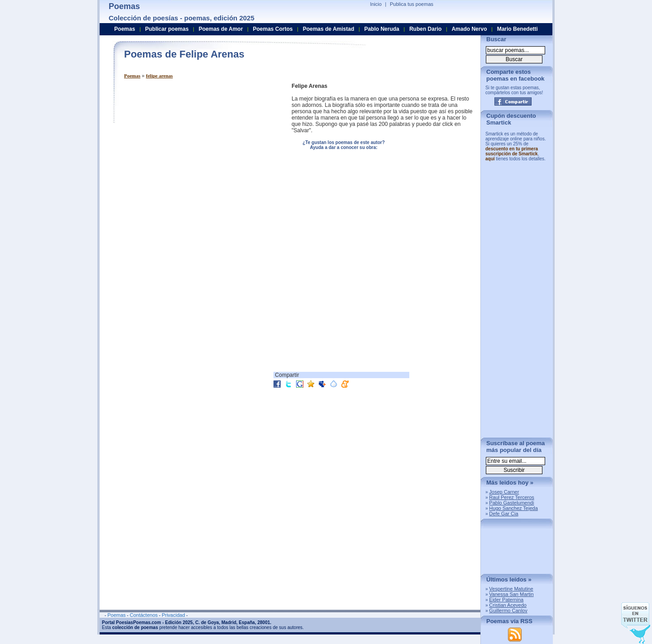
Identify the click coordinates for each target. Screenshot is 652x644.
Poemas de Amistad (329, 29)
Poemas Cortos (273, 29)
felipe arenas (159, 76)
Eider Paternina (506, 600)
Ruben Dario (425, 29)
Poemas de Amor (221, 29)
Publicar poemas (167, 29)
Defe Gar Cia (503, 514)
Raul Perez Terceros (511, 497)
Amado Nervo (469, 29)
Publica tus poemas (412, 4)
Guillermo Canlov (508, 610)
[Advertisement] (200, 146)
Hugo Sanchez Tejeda (513, 508)
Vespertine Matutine (511, 589)
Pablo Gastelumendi (511, 503)
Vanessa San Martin (511, 594)
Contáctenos (144, 615)
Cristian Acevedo (508, 605)
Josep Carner (504, 492)
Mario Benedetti (518, 29)
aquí (490, 159)
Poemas (132, 76)
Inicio (376, 4)
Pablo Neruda (381, 29)
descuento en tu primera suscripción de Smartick (512, 151)
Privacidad (173, 615)
